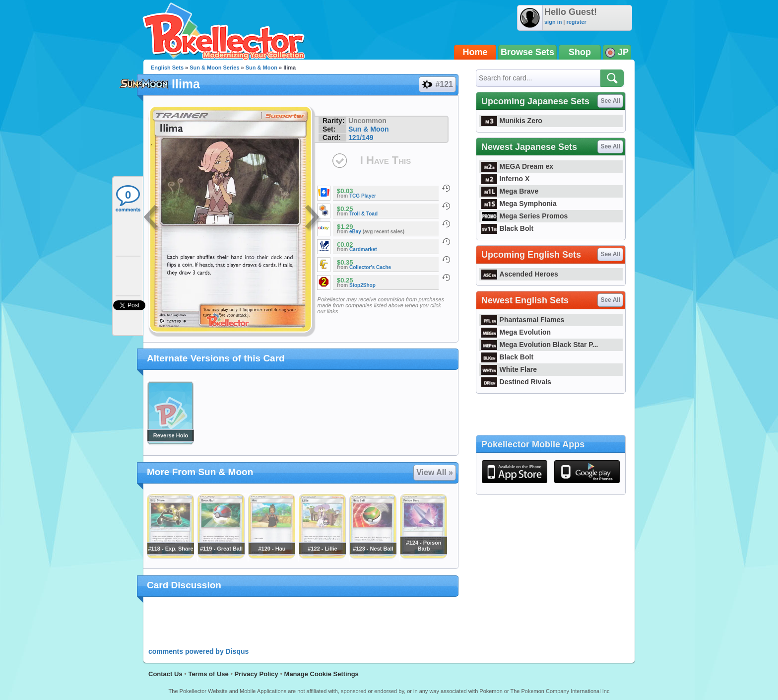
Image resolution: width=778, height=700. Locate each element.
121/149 (361, 138)
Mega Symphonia (519, 204)
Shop (580, 52)
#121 (437, 84)
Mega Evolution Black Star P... (540, 345)
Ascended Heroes (520, 274)
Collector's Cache (370, 267)
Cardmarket (363, 249)
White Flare (509, 369)
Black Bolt (507, 228)
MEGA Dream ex (517, 166)
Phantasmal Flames (523, 320)
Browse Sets (527, 52)
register (576, 22)
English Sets (167, 68)
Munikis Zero (512, 121)
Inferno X (505, 179)
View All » (435, 472)
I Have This (386, 160)
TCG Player (363, 196)
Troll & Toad (363, 214)
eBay (355, 232)
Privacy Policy (257, 674)
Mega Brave (510, 191)
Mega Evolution (516, 332)
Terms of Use (208, 674)
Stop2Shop (362, 285)
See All (610, 101)
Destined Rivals (516, 382)
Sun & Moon (261, 68)
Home (475, 52)
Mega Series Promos (524, 216)
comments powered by (198, 651)
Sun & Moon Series (214, 68)
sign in (553, 22)
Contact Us (165, 674)
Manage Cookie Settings (322, 674)
